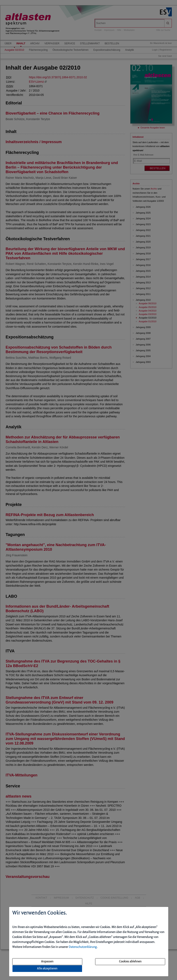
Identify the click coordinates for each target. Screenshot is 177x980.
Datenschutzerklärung (83, 947)
